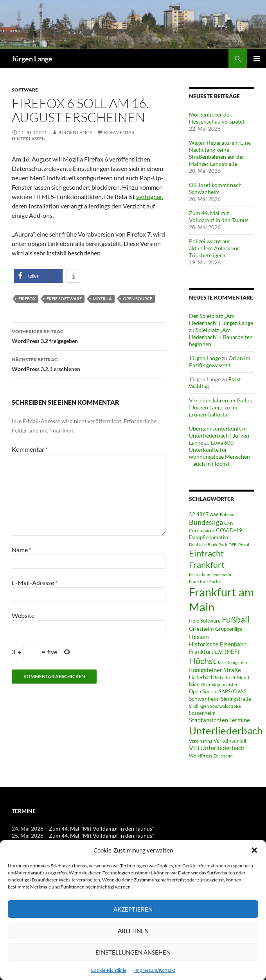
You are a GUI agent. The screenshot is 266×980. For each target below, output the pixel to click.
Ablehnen (133, 931)
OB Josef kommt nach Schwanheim (215, 188)
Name (22, 550)
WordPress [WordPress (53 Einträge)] (200, 756)
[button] (254, 850)
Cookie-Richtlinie (109, 970)
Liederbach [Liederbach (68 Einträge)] (201, 677)
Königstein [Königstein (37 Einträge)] (237, 662)
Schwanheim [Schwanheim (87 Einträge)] (204, 699)
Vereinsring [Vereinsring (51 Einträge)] (201, 741)
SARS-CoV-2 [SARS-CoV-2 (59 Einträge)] (233, 691)
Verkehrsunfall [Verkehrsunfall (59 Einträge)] (230, 741)
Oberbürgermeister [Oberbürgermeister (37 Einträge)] (219, 685)
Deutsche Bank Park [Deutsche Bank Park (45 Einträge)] (208, 545)
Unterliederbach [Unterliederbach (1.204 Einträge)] (226, 731)
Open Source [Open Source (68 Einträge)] (203, 691)
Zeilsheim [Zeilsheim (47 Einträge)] (223, 756)
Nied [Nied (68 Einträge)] (194, 684)
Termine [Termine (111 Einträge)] (240, 720)
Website (23, 615)
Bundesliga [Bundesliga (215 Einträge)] (206, 522)
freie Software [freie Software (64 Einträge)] (205, 621)
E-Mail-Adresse (35, 582)
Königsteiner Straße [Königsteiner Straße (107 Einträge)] (215, 670)
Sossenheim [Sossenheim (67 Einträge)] (202, 713)
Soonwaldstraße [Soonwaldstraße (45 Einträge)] (226, 706)
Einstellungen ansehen (133, 952)
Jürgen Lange (32, 59)
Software (25, 90)
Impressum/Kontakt (155, 970)
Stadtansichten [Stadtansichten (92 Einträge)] (208, 720)
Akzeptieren (133, 909)
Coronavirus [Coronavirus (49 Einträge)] (202, 530)
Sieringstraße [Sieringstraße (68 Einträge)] (236, 699)
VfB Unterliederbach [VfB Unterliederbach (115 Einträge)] (217, 748)
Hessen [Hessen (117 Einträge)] (199, 637)
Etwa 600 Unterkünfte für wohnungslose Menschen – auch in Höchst (219, 453)
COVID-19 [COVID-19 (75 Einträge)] (229, 530)
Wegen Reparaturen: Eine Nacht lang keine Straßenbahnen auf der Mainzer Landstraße (220, 153)
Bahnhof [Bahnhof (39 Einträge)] (228, 514)
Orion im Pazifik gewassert (220, 362)
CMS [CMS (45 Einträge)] (229, 523)
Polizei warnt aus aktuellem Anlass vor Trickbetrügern (214, 248)
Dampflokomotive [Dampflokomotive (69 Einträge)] (209, 537)
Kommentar (30, 449)
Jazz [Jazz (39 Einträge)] (221, 662)
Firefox (27, 299)
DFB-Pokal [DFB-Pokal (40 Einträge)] (239, 545)
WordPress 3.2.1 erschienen (89, 364)
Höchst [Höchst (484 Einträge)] (202, 661)
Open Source (137, 299)
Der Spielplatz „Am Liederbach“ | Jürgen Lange (221, 319)
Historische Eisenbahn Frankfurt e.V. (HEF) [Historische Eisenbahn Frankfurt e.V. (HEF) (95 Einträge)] (218, 648)
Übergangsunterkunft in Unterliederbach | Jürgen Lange (219, 435)
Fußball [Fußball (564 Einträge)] (236, 619)
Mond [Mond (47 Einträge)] (243, 677)
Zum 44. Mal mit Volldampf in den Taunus (219, 216)
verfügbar (149, 197)
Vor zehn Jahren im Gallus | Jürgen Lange (220, 404)
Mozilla (102, 299)
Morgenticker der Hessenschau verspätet (217, 118)
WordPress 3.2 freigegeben (89, 336)
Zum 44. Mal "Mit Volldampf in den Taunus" (102, 828)
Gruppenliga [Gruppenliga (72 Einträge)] (229, 629)
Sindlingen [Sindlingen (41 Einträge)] (199, 706)
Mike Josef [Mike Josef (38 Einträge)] (225, 678)
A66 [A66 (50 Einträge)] (214, 514)
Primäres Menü (257, 59)
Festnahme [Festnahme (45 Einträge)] (199, 574)
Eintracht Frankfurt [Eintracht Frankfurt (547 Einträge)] (207, 559)
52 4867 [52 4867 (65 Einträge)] (199, 514)
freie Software (64, 299)
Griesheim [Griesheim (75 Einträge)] (201, 629)
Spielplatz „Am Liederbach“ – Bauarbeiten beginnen (221, 337)
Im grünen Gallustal (213, 411)
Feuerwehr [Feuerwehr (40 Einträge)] (221, 574)
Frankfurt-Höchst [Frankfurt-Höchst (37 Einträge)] (205, 581)
